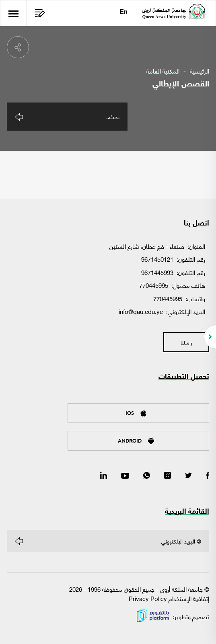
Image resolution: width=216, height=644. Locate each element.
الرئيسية (200, 71)
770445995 (154, 285)
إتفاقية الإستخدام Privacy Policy (169, 598)
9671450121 (157, 259)
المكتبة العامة (163, 71)
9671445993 (157, 272)
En (124, 12)
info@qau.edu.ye (141, 311)
